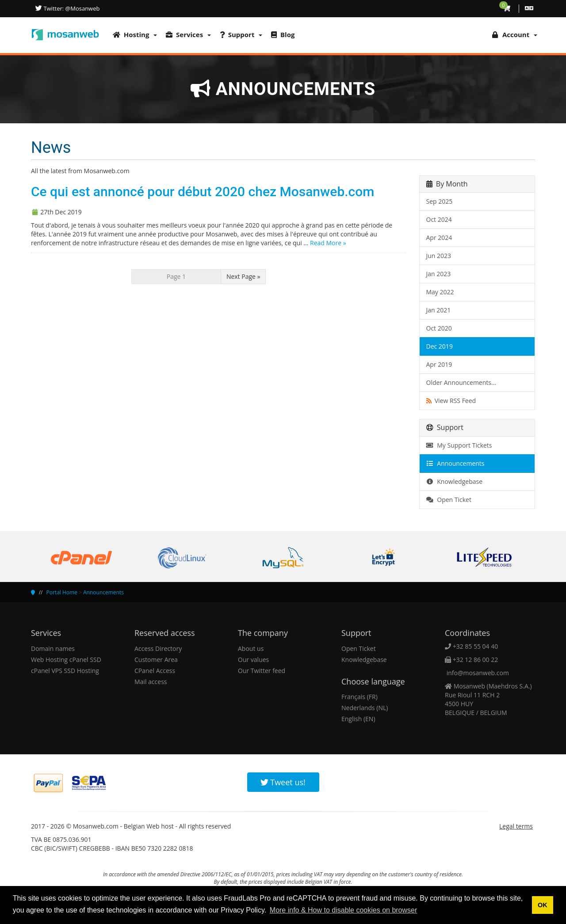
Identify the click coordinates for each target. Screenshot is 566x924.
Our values (253, 660)
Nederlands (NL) (365, 708)
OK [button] (543, 905)
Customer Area (156, 660)
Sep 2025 (440, 201)
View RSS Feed (451, 401)
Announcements (455, 463)
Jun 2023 (439, 256)
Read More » (328, 243)
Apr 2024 (439, 238)
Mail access (151, 682)
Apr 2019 (439, 364)
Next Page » (243, 276)
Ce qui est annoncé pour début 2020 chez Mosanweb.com (203, 192)
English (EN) (358, 719)
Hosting (135, 34)
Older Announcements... (461, 382)
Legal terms (516, 826)
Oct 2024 (439, 219)
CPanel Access (155, 671)
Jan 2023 (439, 274)
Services (188, 34)
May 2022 (440, 292)
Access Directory (158, 648)
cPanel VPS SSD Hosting (65, 671)
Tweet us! (283, 782)
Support (241, 34)
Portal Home (62, 592)
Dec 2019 (440, 346)
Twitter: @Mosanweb (71, 8)
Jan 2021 (439, 310)
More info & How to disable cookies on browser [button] (344, 910)
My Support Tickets (459, 445)
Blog (283, 34)
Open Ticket (449, 500)
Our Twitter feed (262, 671)
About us (251, 648)
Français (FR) (359, 697)
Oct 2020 (439, 328)
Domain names (53, 648)
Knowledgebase (455, 481)
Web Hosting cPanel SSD (66, 660)
